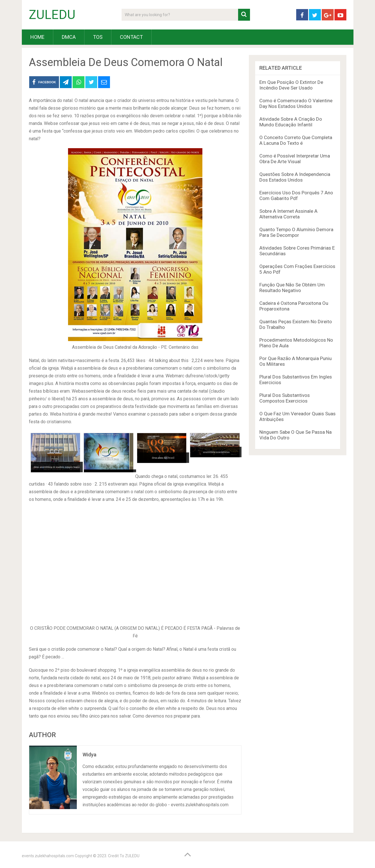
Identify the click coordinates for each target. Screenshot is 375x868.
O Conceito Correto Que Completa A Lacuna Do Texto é (296, 140)
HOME (37, 37)
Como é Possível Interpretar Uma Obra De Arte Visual (295, 159)
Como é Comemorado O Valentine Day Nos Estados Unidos (296, 103)
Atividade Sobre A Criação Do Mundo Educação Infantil (291, 122)
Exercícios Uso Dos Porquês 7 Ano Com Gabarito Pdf (296, 195)
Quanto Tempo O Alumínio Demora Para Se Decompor (296, 232)
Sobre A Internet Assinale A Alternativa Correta (288, 214)
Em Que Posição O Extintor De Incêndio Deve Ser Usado (291, 85)
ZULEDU (52, 15)
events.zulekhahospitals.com (48, 856)
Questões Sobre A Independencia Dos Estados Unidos (295, 177)
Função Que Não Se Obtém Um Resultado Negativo (292, 288)
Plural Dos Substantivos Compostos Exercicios (285, 398)
